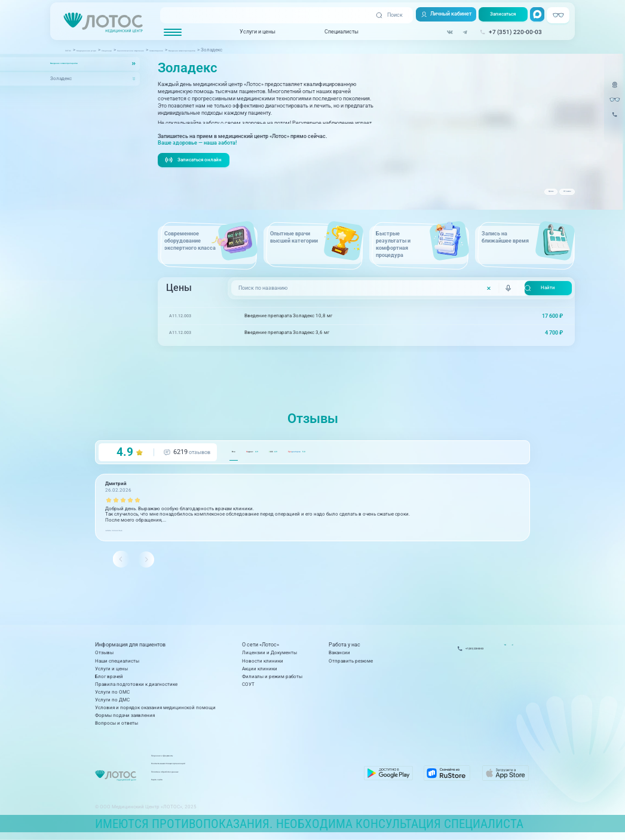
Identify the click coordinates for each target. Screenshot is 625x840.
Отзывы (554, 196)
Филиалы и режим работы (272, 680)
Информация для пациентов (130, 649)
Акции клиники (260, 672)
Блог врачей (109, 680)
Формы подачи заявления (125, 719)
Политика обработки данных (266, 778)
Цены (514, 196)
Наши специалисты (117, 665)
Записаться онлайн (197, 182)
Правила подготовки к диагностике (136, 688)
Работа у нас (344, 649)
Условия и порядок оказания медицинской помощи (155, 711)
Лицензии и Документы (269, 657)
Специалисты (331, 32)
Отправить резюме (351, 665)
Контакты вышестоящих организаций (276, 770)
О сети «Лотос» (261, 649)
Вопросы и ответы (117, 727)
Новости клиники (263, 665)
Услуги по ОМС (112, 696)
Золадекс (61, 79)
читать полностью (126, 552)
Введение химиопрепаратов (83, 63)
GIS (331, 475)
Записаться (499, 16)
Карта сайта (246, 786)
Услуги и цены (247, 32)
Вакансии (339, 657)
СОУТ (248, 688)
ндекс (282, 475)
